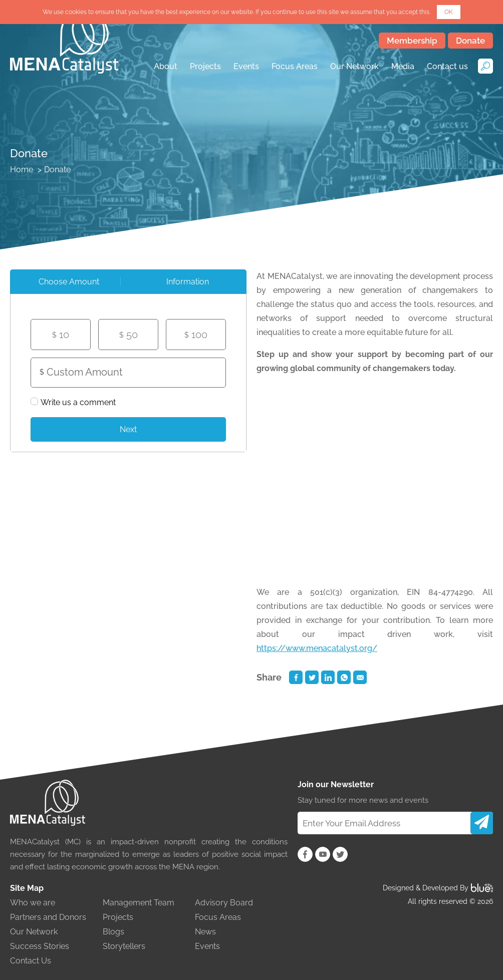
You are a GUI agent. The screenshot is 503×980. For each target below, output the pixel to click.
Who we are (33, 903)
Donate (470, 41)
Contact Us (31, 961)
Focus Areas (295, 66)
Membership (412, 41)
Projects (205, 66)
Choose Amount (69, 282)
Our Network (354, 66)
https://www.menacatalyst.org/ (317, 648)
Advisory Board (224, 903)
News (205, 932)
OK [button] (449, 12)
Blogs (113, 932)
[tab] (69, 282)
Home (22, 170)
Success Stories (40, 946)
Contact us (447, 66)
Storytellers (124, 946)
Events (246, 66)
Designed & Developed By (438, 888)
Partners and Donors (48, 917)
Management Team (139, 903)
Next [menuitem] (128, 429)
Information (188, 282)
